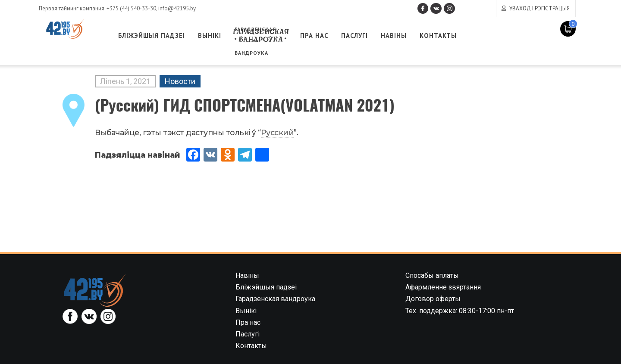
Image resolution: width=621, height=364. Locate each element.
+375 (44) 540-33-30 (131, 8)
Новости (180, 81)
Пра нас (357, 36)
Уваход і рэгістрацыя (539, 8)
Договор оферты (433, 299)
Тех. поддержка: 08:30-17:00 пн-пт (460, 311)
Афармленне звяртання (443, 287)
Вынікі (241, 36)
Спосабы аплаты (432, 275)
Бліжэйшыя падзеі (174, 36)
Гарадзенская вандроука (298, 36)
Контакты (495, 36)
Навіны (445, 36)
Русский (278, 132)
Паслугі (401, 36)
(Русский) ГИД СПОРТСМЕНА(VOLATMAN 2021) (245, 104)
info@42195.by (177, 8)
